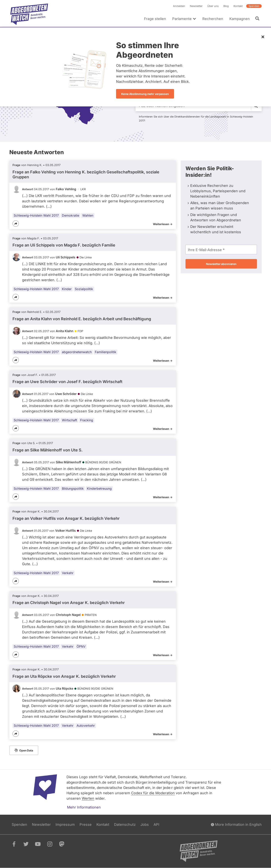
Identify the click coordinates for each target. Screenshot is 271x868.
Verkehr (68, 573)
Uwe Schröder (66, 394)
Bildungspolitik (73, 488)
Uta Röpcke (64, 688)
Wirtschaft (69, 420)
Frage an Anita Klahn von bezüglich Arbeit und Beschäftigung (82, 319)
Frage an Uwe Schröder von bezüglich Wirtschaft (67, 382)
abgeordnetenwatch (77, 352)
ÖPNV (81, 646)
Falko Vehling (66, 189)
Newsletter (196, 6)
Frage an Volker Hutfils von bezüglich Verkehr (66, 518)
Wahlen (88, 215)
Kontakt (238, 6)
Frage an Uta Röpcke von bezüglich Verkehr (64, 676)
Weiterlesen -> (163, 224)
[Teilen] (16, 224)
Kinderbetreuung (99, 488)
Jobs (145, 825)
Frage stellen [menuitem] (155, 19)
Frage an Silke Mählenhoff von (48, 450)
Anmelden (179, 6)
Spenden (254, 6)
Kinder (67, 289)
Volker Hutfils (65, 531)
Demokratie (71, 215)
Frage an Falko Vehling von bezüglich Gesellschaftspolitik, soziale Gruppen (86, 174)
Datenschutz (125, 825)
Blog (226, 6)
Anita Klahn (65, 331)
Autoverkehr (86, 726)
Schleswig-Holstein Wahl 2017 (36, 215)
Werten (88, 798)
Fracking (87, 420)
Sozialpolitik (84, 289)
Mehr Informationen (84, 807)
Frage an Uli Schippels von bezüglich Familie (64, 245)
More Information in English (236, 825)
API (156, 825)
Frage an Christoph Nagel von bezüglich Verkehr (69, 603)
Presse (86, 825)
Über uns (213, 6)
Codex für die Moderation (153, 793)
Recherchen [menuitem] (213, 19)
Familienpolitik (106, 352)
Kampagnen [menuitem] (240, 19)
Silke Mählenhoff (68, 462)
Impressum (65, 825)
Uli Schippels (66, 257)
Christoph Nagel (68, 615)
